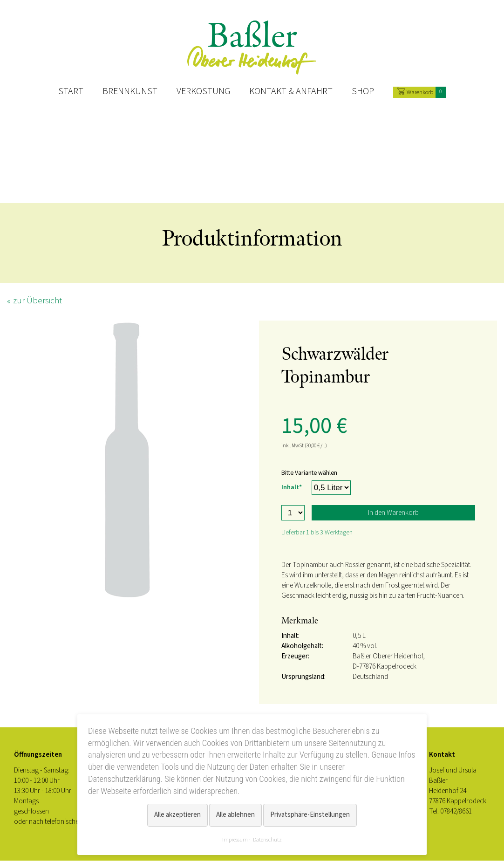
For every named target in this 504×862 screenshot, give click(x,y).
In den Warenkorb (393, 514)
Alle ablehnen (235, 816)
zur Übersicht (37, 302)
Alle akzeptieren (177, 816)
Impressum (235, 840)
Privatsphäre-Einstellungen (310, 816)
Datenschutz (267, 840)
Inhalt (293, 488)
